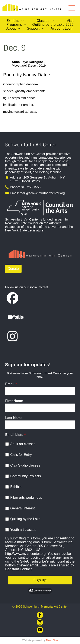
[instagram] (40, 623)
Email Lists (14, 435)
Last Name (14, 418)
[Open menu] (72, 8)
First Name (14, 401)
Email (10, 384)
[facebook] (40, 615)
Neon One (52, 640)
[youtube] (40, 630)
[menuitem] (15, 21)
